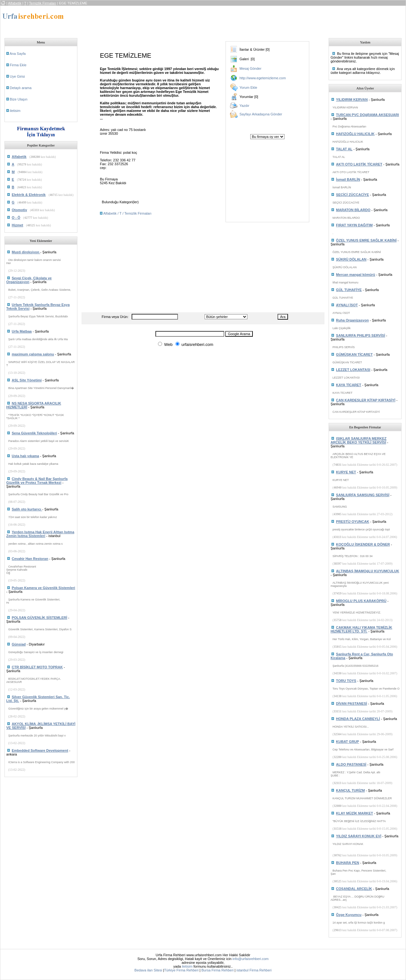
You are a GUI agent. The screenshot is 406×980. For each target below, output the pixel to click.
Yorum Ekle (248, 88)
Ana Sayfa (18, 54)
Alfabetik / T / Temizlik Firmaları (127, 213)
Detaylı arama (21, 88)
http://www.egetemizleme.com (263, 78)
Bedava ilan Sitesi (148, 970)
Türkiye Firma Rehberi (181, 970)
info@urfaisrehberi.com (251, 959)
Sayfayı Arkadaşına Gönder (261, 114)
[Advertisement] (197, 20)
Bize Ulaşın (19, 99)
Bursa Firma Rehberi (217, 970)
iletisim (15, 111)
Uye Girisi (17, 76)
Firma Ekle (18, 65)
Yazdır (244, 106)
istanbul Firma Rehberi (254, 970)
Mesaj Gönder (250, 68)
